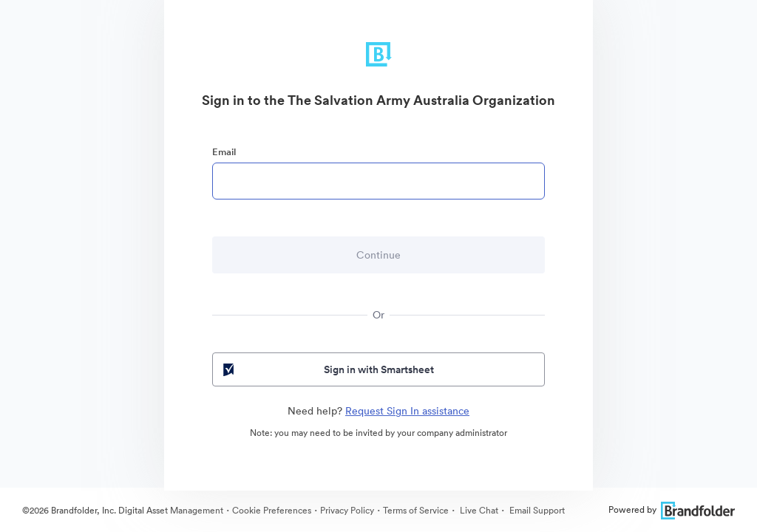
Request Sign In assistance (407, 411)
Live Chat (478, 510)
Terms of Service (416, 510)
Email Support (536, 510)
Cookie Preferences (272, 510)
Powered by (672, 509)
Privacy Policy (347, 510)
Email (224, 152)
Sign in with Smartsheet (327, 369)
